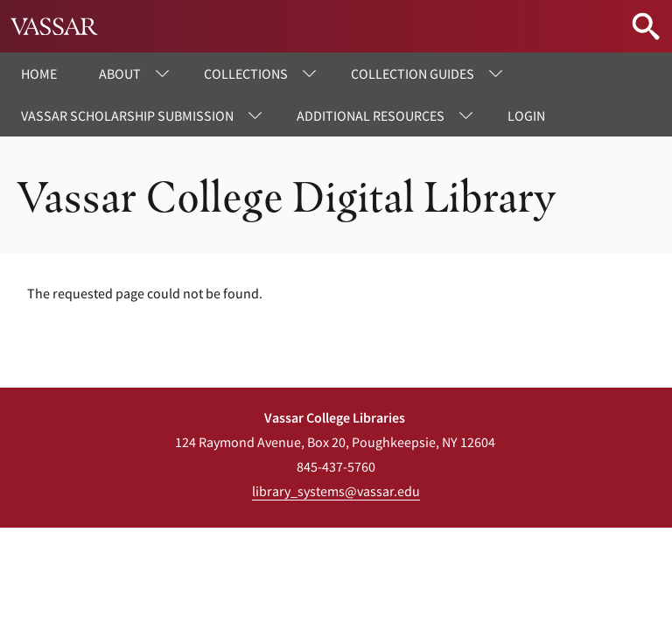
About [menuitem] (120, 73)
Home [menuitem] (39, 73)
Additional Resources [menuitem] (371, 115)
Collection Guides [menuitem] (413, 73)
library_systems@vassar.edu (336, 491)
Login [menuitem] (526, 115)
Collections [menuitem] (246, 73)
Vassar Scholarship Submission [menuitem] (127, 115)
